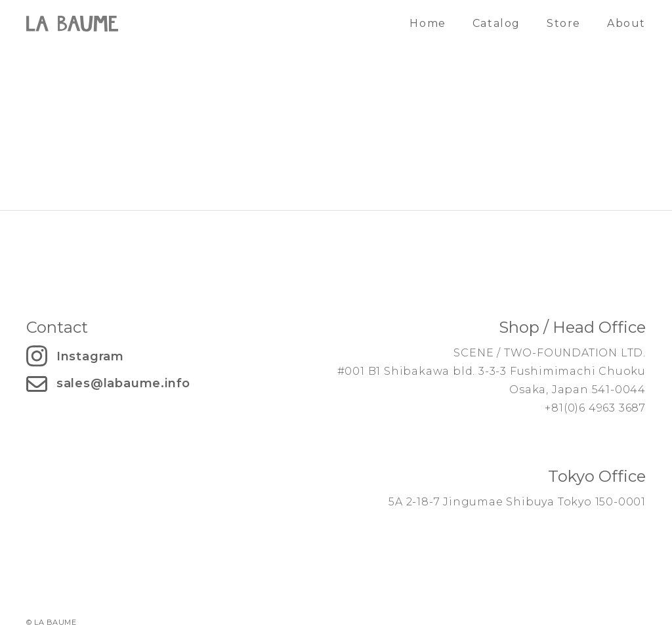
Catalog (496, 23)
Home (428, 23)
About (626, 23)
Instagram (75, 356)
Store (564, 23)
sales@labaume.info (108, 384)
